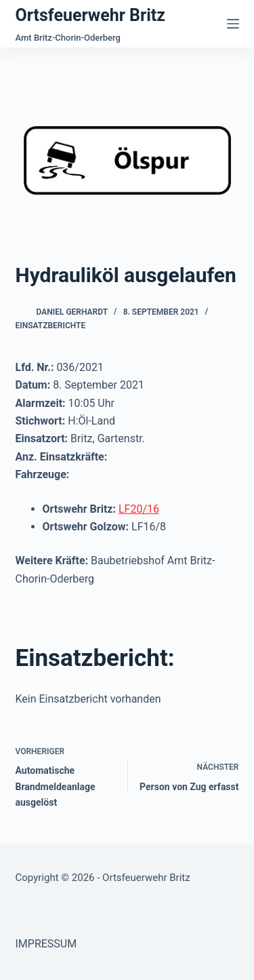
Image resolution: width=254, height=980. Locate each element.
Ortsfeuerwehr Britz (90, 15)
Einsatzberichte (51, 326)
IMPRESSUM (46, 944)
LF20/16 (139, 509)
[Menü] (233, 24)
